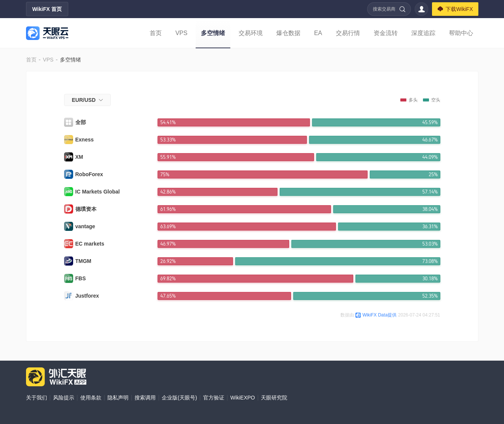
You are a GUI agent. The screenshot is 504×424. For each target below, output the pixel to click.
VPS (181, 33)
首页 (156, 33)
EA (318, 33)
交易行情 (348, 33)
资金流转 (386, 33)
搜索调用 (145, 398)
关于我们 (37, 398)
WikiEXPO (243, 398)
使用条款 (91, 398)
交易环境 (251, 33)
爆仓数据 (288, 33)
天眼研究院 (274, 398)
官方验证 (214, 398)
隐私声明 (118, 398)
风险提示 (64, 398)
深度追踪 (423, 33)
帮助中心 (461, 33)
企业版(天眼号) (179, 398)
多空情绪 (213, 33)
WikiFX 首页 (47, 9)
